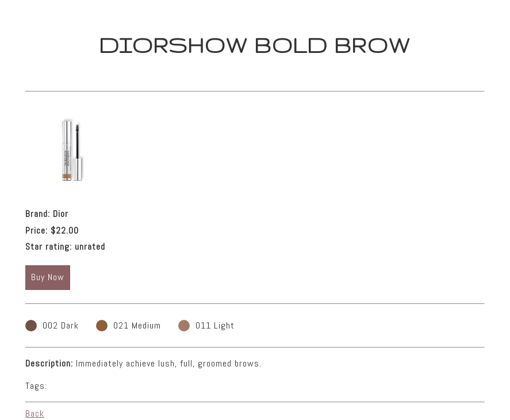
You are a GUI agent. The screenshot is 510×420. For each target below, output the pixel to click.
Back (35, 413)
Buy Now (48, 277)
